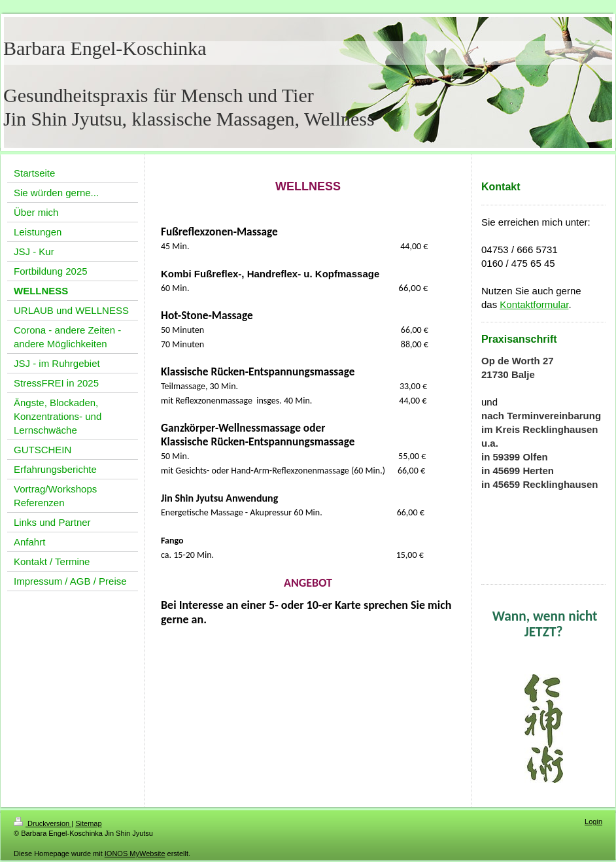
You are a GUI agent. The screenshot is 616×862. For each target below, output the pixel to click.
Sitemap (88, 823)
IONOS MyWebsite (135, 853)
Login (593, 821)
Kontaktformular (534, 304)
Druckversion (43, 823)
